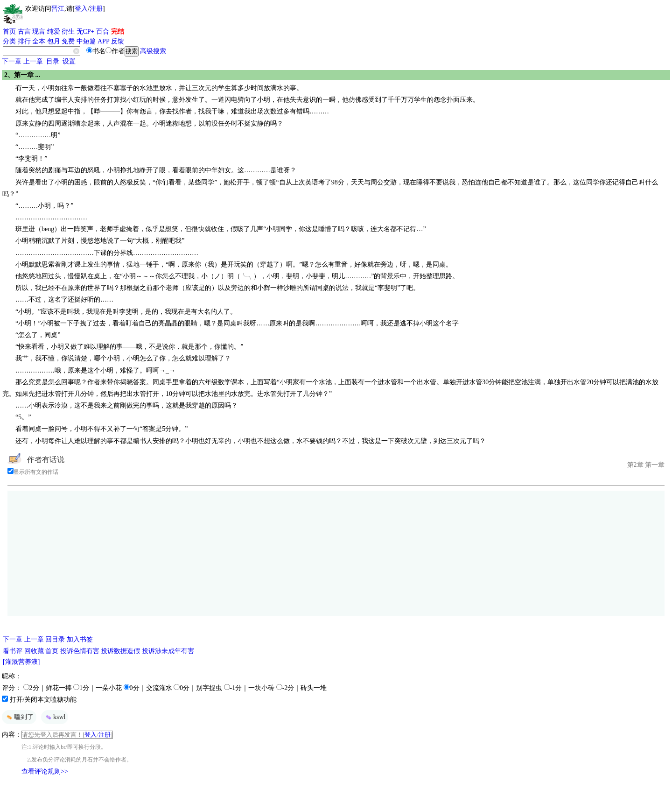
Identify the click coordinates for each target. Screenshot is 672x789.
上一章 (33, 61)
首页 (9, 32)
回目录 (55, 639)
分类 (9, 41)
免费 (68, 41)
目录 (53, 61)
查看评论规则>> (45, 771)
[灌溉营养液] (21, 662)
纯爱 (54, 32)
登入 (81, 9)
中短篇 (86, 41)
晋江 (58, 9)
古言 (24, 32)
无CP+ (86, 32)
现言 (39, 32)
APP (104, 41)
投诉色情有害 (80, 651)
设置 (69, 61)
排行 (24, 41)
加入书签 (80, 639)
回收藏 (34, 651)
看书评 (13, 651)
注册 (96, 9)
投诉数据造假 (120, 651)
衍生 (68, 32)
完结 (118, 32)
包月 (54, 41)
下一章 (12, 61)
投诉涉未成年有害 (168, 651)
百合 (103, 32)
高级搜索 (153, 51)
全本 (39, 41)
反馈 (118, 41)
